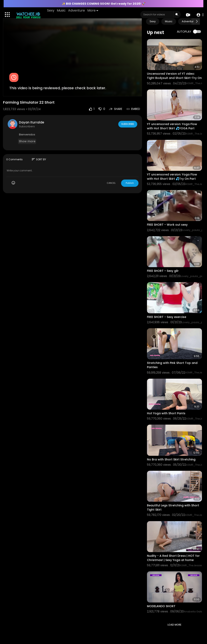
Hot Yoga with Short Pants (166, 413)
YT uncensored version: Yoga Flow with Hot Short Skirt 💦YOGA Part (172, 126)
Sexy (51, 10)
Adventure (77, 10)
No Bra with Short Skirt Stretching (171, 459)
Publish (130, 183)
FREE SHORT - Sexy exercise (167, 317)
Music (62, 10)
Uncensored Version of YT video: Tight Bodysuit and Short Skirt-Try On (174, 76)
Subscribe (127, 124)
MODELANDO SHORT (161, 606)
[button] (199, 15)
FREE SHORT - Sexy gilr (163, 271)
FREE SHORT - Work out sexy (167, 225)
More (93, 10)
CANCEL (111, 183)
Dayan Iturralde (32, 122)
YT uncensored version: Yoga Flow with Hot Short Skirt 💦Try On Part (172, 177)
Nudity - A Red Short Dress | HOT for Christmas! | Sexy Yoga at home (173, 558)
